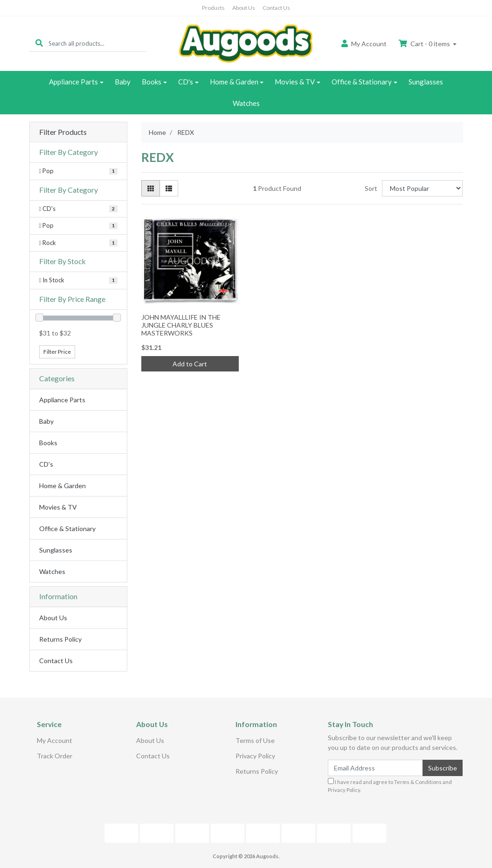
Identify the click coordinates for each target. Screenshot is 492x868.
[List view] (169, 188)
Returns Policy (60, 639)
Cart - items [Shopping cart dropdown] (425, 44)
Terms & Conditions (418, 782)
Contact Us (276, 8)
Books (152, 82)
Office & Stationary (362, 82)
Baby (123, 82)
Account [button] (364, 44)
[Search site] (39, 43)
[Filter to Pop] (78, 226)
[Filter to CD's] (78, 209)
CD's (186, 82)
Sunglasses (426, 82)
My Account (55, 740)
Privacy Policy (255, 756)
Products (213, 8)
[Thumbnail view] (151, 188)
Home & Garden (234, 82)
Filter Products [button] (63, 132)
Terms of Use (255, 740)
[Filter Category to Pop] (78, 171)
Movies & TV (295, 82)
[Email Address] (376, 768)
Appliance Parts (73, 82)
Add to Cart (190, 364)
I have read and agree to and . (390, 785)
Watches (246, 103)
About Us (244, 8)
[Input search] (97, 43)
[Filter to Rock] (78, 243)
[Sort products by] (422, 188)
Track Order (55, 756)
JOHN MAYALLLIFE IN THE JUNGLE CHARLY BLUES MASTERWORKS (181, 325)
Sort (371, 188)
